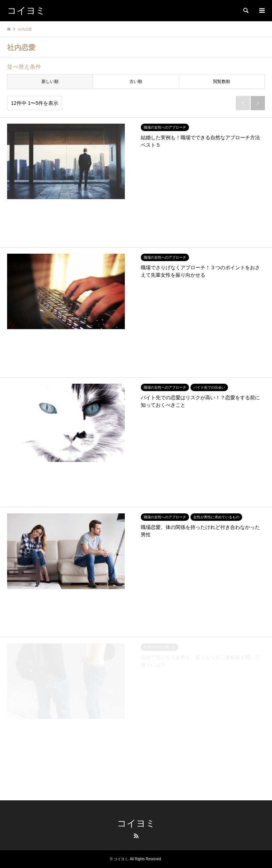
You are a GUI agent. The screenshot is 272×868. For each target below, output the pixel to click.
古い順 (136, 81)
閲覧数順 (222, 81)
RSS (136, 836)
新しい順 (50, 81)
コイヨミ (136, 824)
